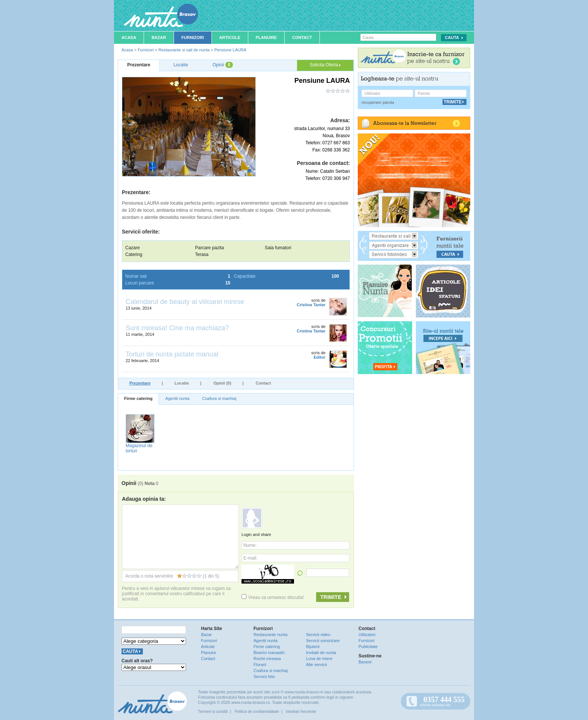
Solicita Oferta (325, 65)
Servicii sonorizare (323, 641)
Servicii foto (264, 677)
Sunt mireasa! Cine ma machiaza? (177, 328)
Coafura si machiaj (219, 398)
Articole (230, 37)
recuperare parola (378, 102)
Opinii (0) (222, 383)
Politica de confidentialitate (257, 712)
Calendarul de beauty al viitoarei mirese (185, 302)
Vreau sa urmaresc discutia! (273, 597)
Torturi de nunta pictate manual (172, 354)
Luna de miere (319, 659)
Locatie (182, 383)
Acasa (129, 37)
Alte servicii (316, 665)
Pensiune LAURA (230, 50)
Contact (302, 37)
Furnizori (193, 37)
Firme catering (138, 398)
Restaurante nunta (271, 635)
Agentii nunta (177, 398)
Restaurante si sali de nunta (184, 50)
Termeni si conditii (213, 712)
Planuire (266, 37)
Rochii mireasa (267, 659)
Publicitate (368, 647)
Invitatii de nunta (321, 653)
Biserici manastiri (269, 653)
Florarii (260, 665)
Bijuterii (313, 647)
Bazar (159, 37)
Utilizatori (367, 635)
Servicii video (318, 635)
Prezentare (140, 383)
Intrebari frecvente (301, 712)
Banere (365, 662)
